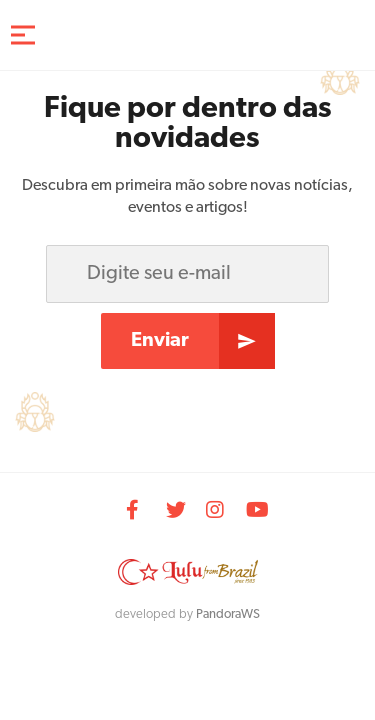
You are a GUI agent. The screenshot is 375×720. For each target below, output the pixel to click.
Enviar (160, 341)
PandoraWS (228, 614)
